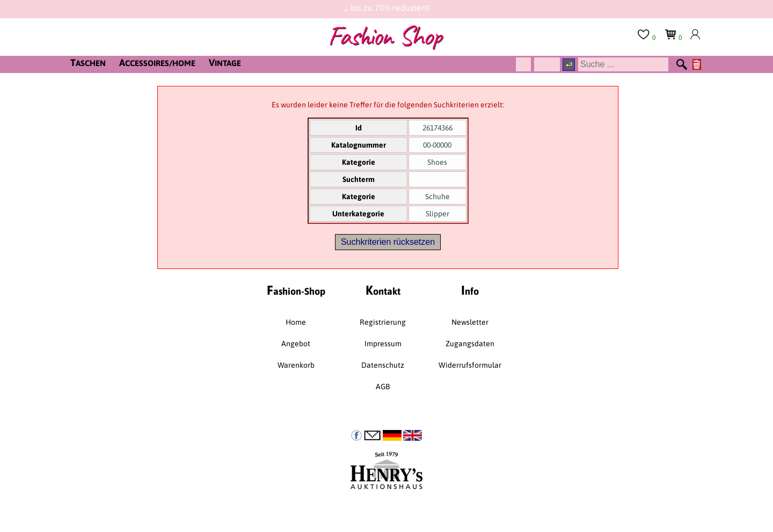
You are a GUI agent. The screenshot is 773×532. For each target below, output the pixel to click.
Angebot (296, 344)
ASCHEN (88, 63)
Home (296, 322)
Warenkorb (296, 365)
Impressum (383, 344)
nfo (470, 290)
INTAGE (225, 63)
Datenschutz (383, 365)
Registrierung (383, 322)
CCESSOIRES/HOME (157, 63)
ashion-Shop (296, 290)
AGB (383, 387)
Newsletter (470, 322)
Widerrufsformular (470, 365)
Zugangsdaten (470, 344)
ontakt (383, 290)
